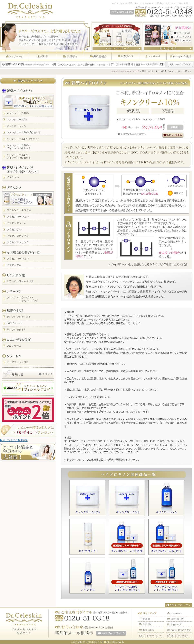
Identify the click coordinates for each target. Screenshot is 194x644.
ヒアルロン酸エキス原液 (20, 281)
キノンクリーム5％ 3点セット (23, 139)
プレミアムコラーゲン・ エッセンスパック (23, 299)
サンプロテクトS (16, 330)
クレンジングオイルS (19, 317)
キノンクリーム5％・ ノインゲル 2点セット (19, 156)
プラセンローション (18, 217)
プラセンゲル (14, 229)
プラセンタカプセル (18, 236)
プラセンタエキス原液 (19, 210)
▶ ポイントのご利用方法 (14, 440)
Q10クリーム (14, 346)
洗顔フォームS (15, 323)
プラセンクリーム (17, 223)
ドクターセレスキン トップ (125, 71)
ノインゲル (13, 177)
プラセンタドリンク (18, 242)
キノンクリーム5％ (17, 120)
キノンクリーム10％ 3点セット (24, 132)
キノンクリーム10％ (18, 113)
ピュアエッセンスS (17, 362)
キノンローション (17, 126)
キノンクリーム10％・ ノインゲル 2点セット (19, 147)
